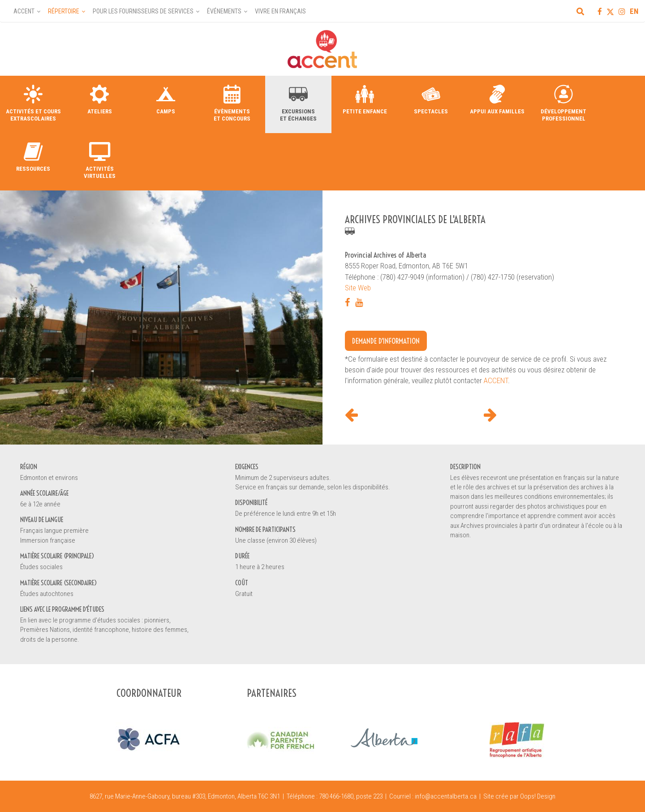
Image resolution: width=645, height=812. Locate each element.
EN (634, 11)
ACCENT (496, 380)
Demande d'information (386, 341)
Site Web (358, 288)
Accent (24, 11)
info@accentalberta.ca (446, 796)
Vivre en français (280, 11)
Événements (224, 11)
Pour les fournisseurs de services (143, 11)
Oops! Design (538, 796)
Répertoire (64, 11)
